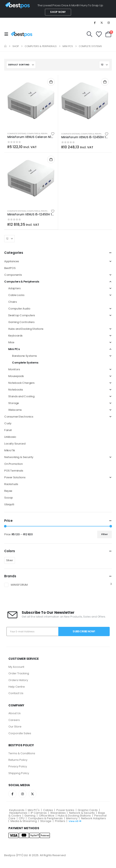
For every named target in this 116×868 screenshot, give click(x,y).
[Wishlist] (99, 34)
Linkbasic (10, 437)
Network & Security (82, 813)
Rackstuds (11, 484)
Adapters (14, 288)
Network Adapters (93, 818)
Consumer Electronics (19, 417)
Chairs (13, 302)
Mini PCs (14, 349)
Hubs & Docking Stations (74, 816)
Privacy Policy (18, 766)
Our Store (15, 727)
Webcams (15, 410)
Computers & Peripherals (40, 133)
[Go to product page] (31, 102)
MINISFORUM (19, 585)
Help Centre (17, 687)
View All (75, 821)
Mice (11, 342)
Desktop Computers (22, 315)
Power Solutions (15, 477)
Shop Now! (58, 12)
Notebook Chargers (21, 383)
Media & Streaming (24, 821)
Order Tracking (19, 673)
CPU (22, 818)
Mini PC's (34, 810)
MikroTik (10, 450)
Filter (105, 534)
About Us (15, 713)
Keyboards (15, 336)
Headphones (18, 813)
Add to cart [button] (51, 82)
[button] (8, 34)
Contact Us (16, 693)
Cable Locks (16, 295)
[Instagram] (109, 23)
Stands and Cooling (21, 396)
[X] (102, 23)
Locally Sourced (15, 444)
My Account (16, 667)
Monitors (14, 369)
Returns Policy (18, 760)
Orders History (18, 680)
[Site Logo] (22, 34)
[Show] (104, 65)
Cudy (8, 423)
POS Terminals (14, 471)
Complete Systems (17, 133)
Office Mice (47, 816)
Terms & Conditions (22, 753)
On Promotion (13, 464)
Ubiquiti (9, 504)
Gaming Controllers (21, 322)
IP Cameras (39, 813)
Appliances (12, 261)
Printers (60, 821)
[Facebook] (95, 23)
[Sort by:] (21, 65)
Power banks (65, 810)
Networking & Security (19, 457)
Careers (14, 720)
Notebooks (16, 390)
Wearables (58, 813)
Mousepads (16, 376)
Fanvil (8, 430)
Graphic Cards (88, 810)
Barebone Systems (24, 356)
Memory (72, 818)
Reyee (8, 491)
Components (13, 275)
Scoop (9, 498)
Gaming (30, 816)
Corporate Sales (20, 733)
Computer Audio (19, 309)
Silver (10, 560)
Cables (48, 810)
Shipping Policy (19, 773)
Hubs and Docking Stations (26, 329)
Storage (14, 403)
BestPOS (10, 268)
